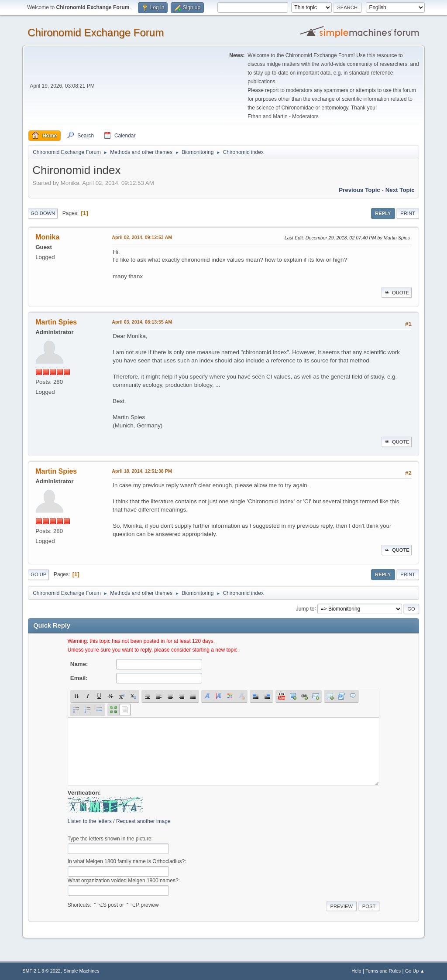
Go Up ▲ (415, 971)
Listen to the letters (90, 821)
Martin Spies (56, 322)
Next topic (400, 190)
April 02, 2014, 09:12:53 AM (142, 237)
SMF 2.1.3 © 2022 (41, 971)
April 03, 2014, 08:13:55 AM (142, 322)
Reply (383, 213)
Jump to (305, 608)
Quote (396, 293)
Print (408, 213)
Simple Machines (82, 971)
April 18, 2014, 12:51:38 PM (142, 471)
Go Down (43, 213)
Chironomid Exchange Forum (96, 32)
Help (356, 971)
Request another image (143, 821)
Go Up (38, 574)
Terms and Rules (383, 971)
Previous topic (359, 190)
